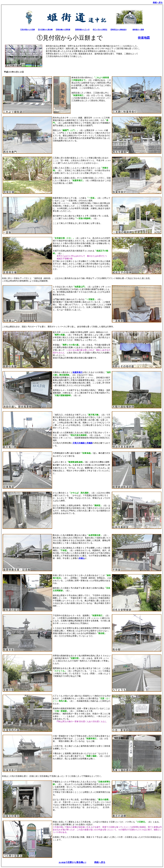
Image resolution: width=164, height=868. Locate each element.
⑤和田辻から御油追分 (119, 30)
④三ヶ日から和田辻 (100, 30)
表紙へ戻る (100, 862)
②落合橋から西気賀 (63, 30)
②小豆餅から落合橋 (45, 30)
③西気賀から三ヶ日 (82, 30)
